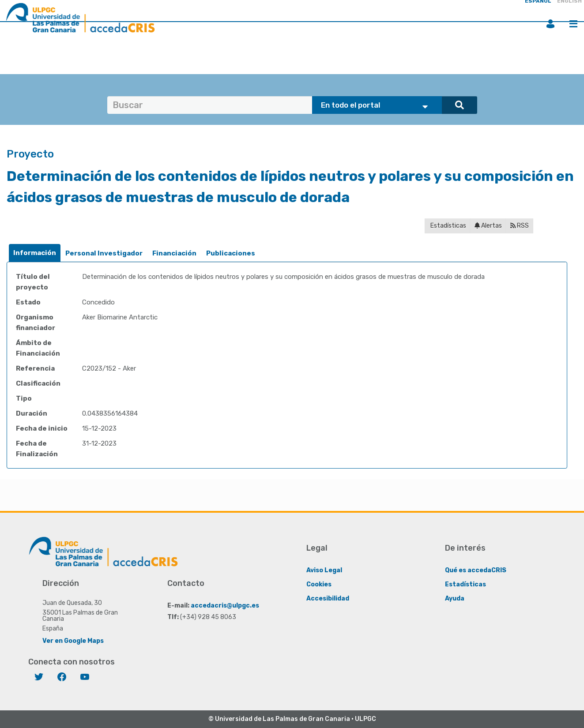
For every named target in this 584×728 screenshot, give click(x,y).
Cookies (319, 584)
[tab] (35, 253)
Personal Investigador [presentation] (104, 253)
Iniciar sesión (550, 24)
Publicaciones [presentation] (231, 253)
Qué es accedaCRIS (476, 570)
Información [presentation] (35, 253)
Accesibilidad (328, 598)
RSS (520, 226)
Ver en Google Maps (73, 640)
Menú (573, 24)
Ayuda (455, 598)
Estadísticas (448, 226)
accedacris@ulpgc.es (225, 605)
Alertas (488, 226)
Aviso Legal (324, 570)
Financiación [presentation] (174, 253)
